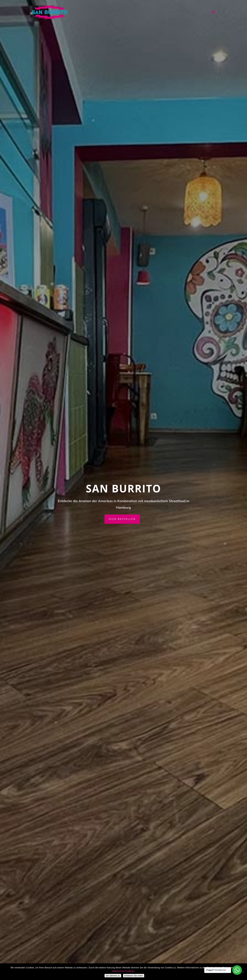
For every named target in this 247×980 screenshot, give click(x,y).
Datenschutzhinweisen (123, 971)
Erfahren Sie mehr (134, 976)
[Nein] (243, 972)
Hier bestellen (122, 519)
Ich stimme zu (113, 976)
